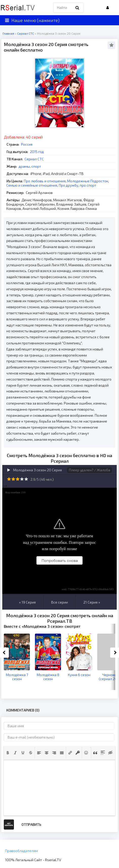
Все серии (59, 602)
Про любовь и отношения (45, 181)
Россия (27, 144)
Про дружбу (68, 185)
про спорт (88, 185)
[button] (8, 753)
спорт (36, 166)
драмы (24, 166)
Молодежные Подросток (88, 181)
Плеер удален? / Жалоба (90, 470)
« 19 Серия (27, 602)
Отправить (31, 824)
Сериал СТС (34, 159)
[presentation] (8, 753)
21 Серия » (92, 602)
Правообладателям (21, 851)
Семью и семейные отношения (32, 185)
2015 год (37, 152)
